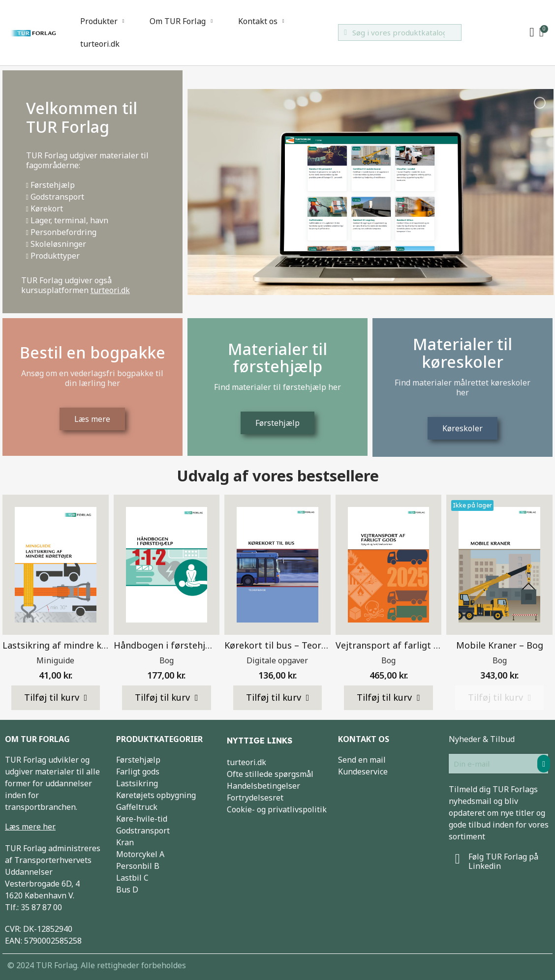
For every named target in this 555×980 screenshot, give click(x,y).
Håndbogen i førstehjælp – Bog (181, 645)
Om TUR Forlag (181, 21)
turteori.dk (100, 44)
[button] (56, 698)
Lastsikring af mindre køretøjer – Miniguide (95, 645)
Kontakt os (261, 21)
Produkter (102, 21)
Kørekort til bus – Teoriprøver (288, 645)
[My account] (532, 32)
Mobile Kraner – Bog (500, 645)
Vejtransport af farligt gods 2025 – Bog (419, 645)
